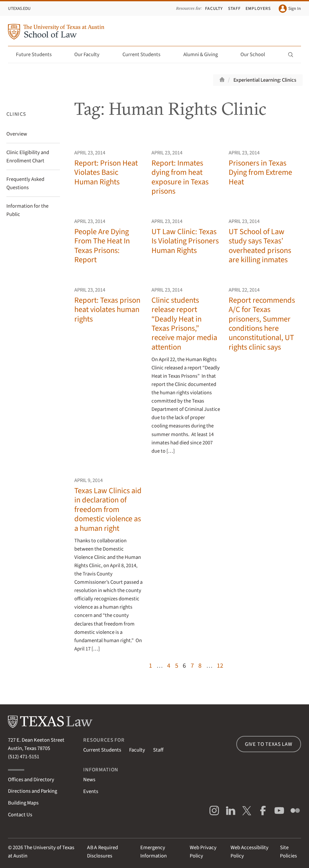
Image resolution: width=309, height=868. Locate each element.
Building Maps (23, 803)
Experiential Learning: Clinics (265, 80)
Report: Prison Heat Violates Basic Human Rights (106, 173)
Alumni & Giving (204, 55)
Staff (234, 9)
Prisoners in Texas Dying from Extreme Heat (260, 173)
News (89, 780)
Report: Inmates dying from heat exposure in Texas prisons (180, 177)
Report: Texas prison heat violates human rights (107, 310)
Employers (258, 9)
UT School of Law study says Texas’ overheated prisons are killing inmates (260, 246)
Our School (256, 55)
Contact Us (20, 815)
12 (220, 666)
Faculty (214, 9)
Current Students (145, 55)
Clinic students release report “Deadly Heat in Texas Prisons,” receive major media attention (184, 324)
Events (91, 791)
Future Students (37, 55)
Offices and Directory (31, 780)
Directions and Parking (33, 791)
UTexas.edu (19, 9)
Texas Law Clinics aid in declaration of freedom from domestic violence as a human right (108, 510)
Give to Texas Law (269, 744)
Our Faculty (91, 55)
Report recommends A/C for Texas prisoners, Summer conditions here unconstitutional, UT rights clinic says (262, 324)
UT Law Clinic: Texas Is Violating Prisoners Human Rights (185, 241)
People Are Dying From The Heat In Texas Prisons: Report (102, 246)
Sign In (290, 8)
